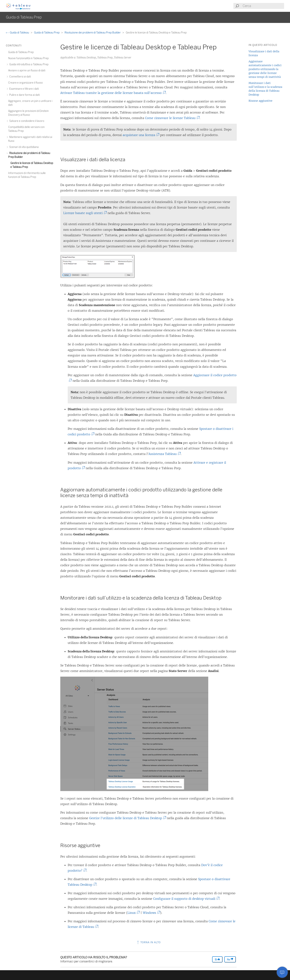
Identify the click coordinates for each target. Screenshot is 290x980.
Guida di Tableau (18, 33)
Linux (133, 913)
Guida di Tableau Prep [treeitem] (21, 52)
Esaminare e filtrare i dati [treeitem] (23, 89)
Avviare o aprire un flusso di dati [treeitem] (27, 71)
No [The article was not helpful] (230, 959)
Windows (151, 913)
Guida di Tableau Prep (47, 33)
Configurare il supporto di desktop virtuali (186, 899)
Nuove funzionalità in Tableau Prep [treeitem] (28, 58)
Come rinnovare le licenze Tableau (172, 118)
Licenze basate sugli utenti (84, 213)
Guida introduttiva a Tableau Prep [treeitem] (28, 64)
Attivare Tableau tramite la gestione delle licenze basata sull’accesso (112, 93)
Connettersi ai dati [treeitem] (20, 77)
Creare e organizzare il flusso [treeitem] (25, 83)
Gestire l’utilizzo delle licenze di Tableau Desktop (127, 818)
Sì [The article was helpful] (217, 959)
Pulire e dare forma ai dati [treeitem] (24, 95)
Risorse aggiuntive (261, 101)
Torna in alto (149, 942)
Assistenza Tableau (164, 454)
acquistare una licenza (140, 135)
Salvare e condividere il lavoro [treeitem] (26, 121)
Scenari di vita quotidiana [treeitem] (23, 147)
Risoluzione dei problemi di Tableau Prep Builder (93, 33)
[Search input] (263, 6)
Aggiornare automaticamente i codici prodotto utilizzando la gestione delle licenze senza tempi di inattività (265, 69)
